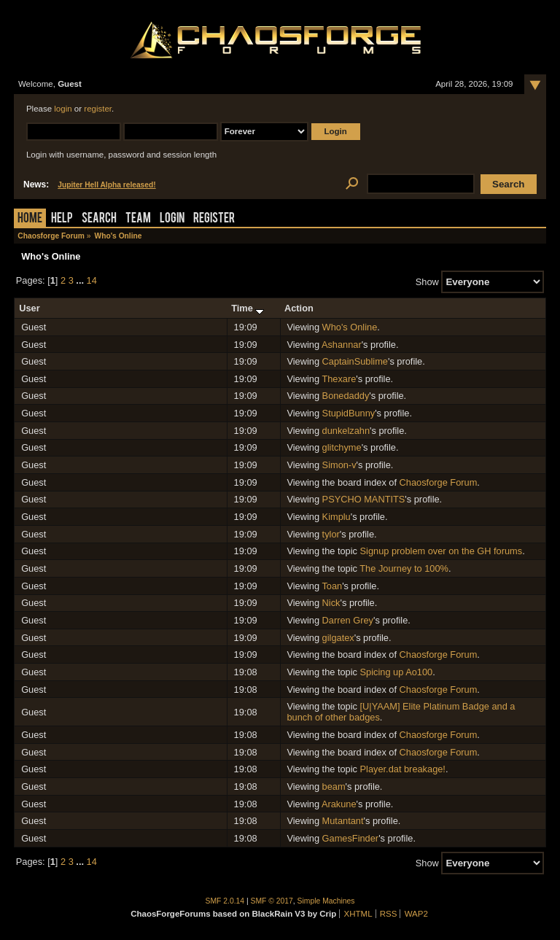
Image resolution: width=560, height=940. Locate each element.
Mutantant (343, 821)
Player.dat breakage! (403, 769)
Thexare (339, 379)
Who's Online (350, 327)
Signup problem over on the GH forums (442, 551)
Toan (332, 586)
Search (99, 219)
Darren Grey (348, 620)
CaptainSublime (355, 361)
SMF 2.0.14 (225, 901)
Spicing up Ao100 (397, 672)
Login (172, 219)
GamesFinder (351, 838)
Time (248, 308)
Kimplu (337, 517)
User (29, 308)
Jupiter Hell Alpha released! (106, 185)
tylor (331, 534)
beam (334, 786)
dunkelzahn (346, 431)
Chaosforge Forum (439, 482)
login (63, 109)
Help (62, 219)
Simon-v (339, 465)
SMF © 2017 (272, 901)
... (81, 280)
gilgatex (338, 638)
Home (30, 219)
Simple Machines (326, 901)
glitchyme (342, 447)
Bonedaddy (346, 396)
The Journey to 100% (404, 568)
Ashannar (342, 345)
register (98, 109)
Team (138, 219)
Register (214, 219)
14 (92, 280)
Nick (331, 603)
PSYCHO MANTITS (364, 499)
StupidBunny (349, 413)
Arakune (339, 804)
